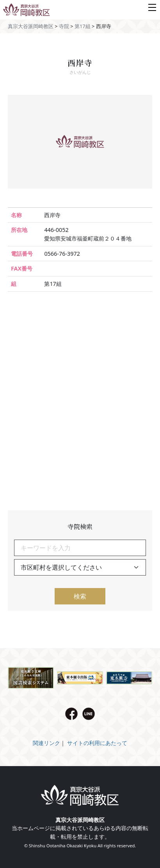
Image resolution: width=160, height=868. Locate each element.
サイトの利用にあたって (97, 743)
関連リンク (46, 743)
